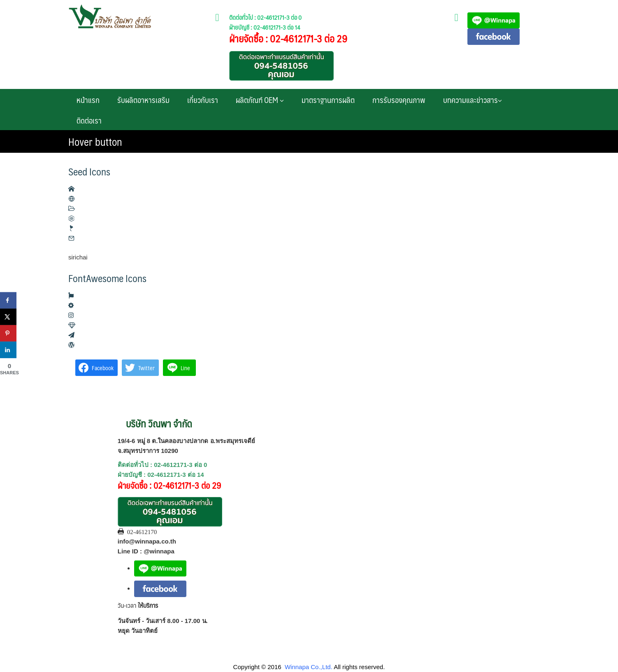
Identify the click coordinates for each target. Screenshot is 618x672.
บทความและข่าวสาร (473, 100)
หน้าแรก (88, 100)
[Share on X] (8, 317)
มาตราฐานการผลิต (328, 100)
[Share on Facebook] (8, 301)
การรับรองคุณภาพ (399, 100)
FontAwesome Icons (107, 278)
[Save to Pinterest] (8, 334)
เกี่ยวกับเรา (203, 100)
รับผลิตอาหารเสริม (143, 100)
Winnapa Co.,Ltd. (309, 667)
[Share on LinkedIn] (8, 350)
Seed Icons (89, 171)
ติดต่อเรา (89, 120)
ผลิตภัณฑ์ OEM (260, 100)
